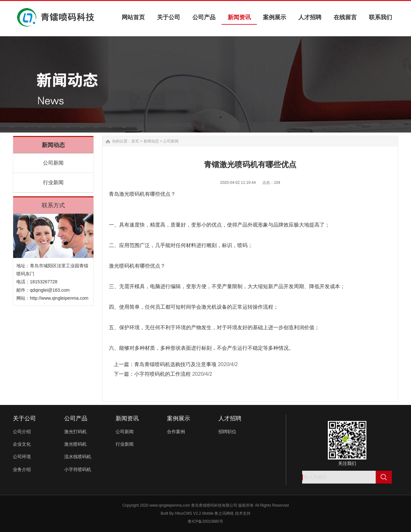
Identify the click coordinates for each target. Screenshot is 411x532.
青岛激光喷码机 (127, 194)
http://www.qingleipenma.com (59, 298)
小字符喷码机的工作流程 (162, 374)
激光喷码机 (75, 444)
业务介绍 (22, 469)
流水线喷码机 (78, 457)
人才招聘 (230, 418)
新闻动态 (151, 141)
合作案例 (176, 432)
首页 (135, 141)
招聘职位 (227, 432)
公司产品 (76, 418)
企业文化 (22, 444)
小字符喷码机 (78, 469)
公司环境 (22, 457)
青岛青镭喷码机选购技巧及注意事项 (175, 364)
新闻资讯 (127, 418)
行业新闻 (53, 182)
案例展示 (179, 418)
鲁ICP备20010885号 (205, 521)
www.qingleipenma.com (170, 505)
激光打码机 (75, 432)
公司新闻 (53, 163)
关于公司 (24, 418)
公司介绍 (22, 432)
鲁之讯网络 (224, 513)
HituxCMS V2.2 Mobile (194, 513)
